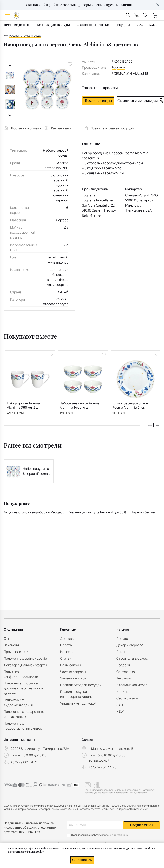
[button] (158, 427)
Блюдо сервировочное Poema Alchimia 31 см (130, 406)
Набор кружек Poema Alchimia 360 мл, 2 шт (24, 406)
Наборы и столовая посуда (55, 302)
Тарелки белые (143, 514)
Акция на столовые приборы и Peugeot (34, 514)
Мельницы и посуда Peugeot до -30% (98, 514)
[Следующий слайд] (10, 115)
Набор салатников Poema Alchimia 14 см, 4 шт (80, 406)
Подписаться (142, 825)
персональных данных (115, 835)
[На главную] (16, 15)
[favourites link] (145, 15)
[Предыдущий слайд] (10, 66)
